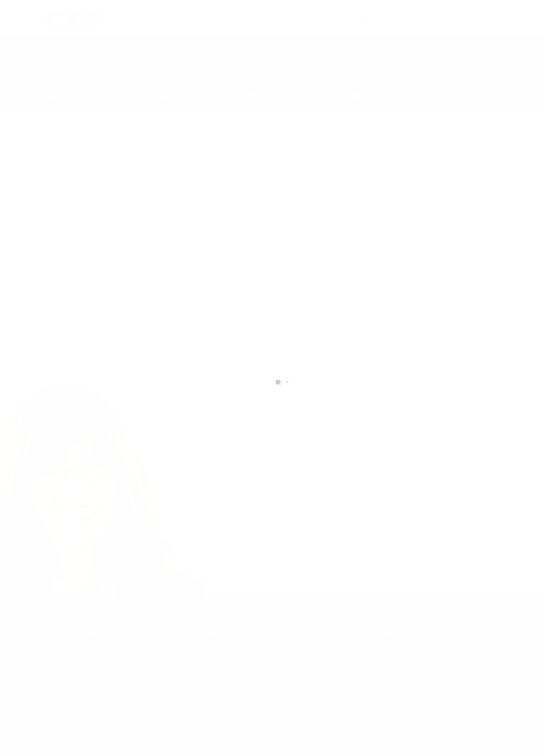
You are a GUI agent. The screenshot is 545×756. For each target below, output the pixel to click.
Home (58, 51)
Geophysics (94, 51)
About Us (286, 51)
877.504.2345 (484, 20)
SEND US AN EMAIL (407, 14)
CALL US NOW (482, 14)
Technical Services (148, 51)
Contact (324, 51)
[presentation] (342, 533)
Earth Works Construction (223, 51)
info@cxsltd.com (411, 20)
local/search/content (93, 83)
